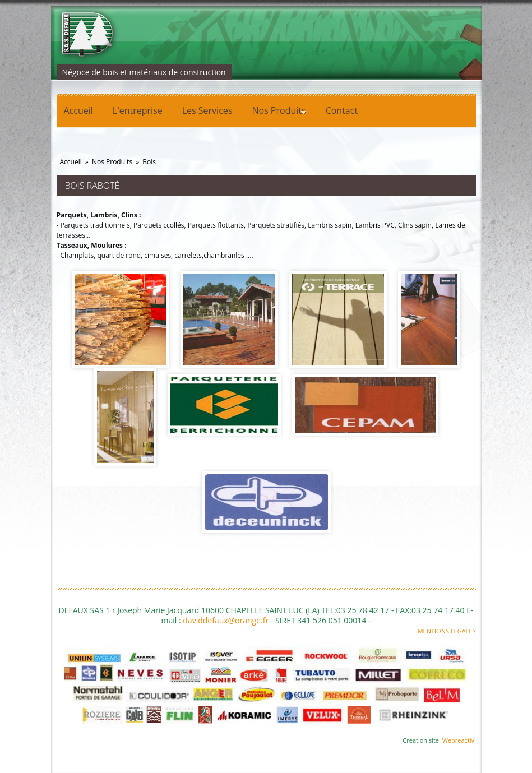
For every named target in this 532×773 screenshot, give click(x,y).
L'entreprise (138, 110)
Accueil (78, 110)
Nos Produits (275, 112)
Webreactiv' (459, 740)
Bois (149, 162)
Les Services (207, 110)
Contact (342, 110)
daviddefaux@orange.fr (226, 620)
